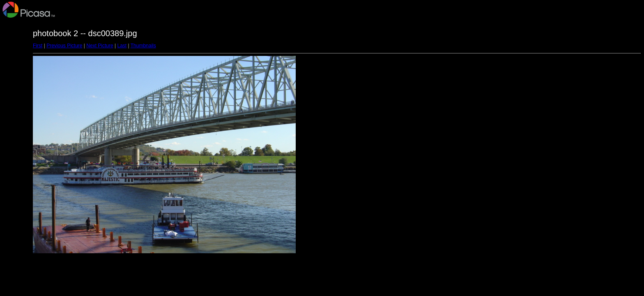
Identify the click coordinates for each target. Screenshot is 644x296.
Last (122, 46)
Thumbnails (143, 46)
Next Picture (100, 46)
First (38, 46)
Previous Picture (64, 46)
